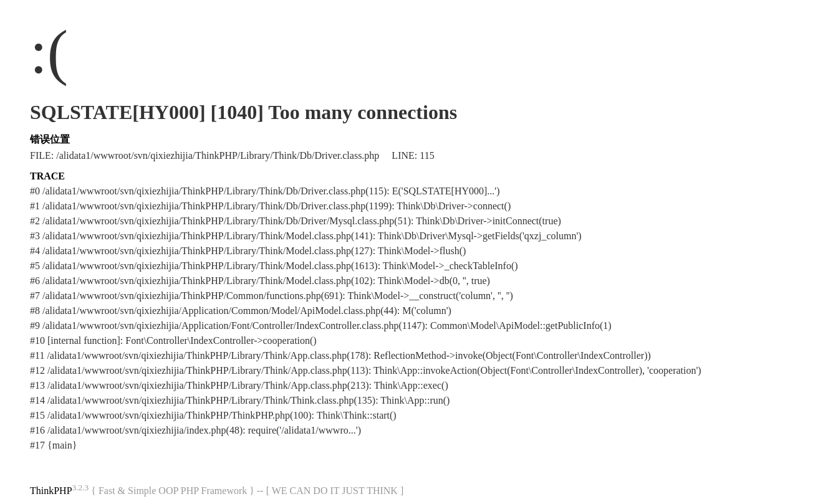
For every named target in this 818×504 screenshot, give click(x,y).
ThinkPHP (51, 491)
